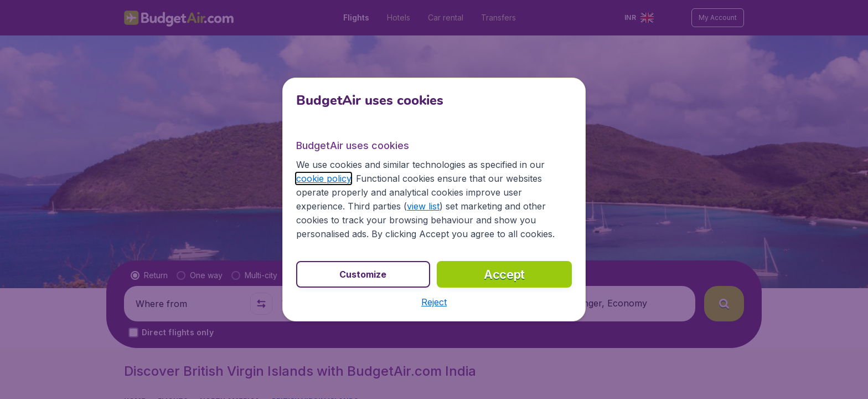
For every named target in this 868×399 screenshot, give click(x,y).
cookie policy (324, 178)
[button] (434, 302)
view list (423, 206)
